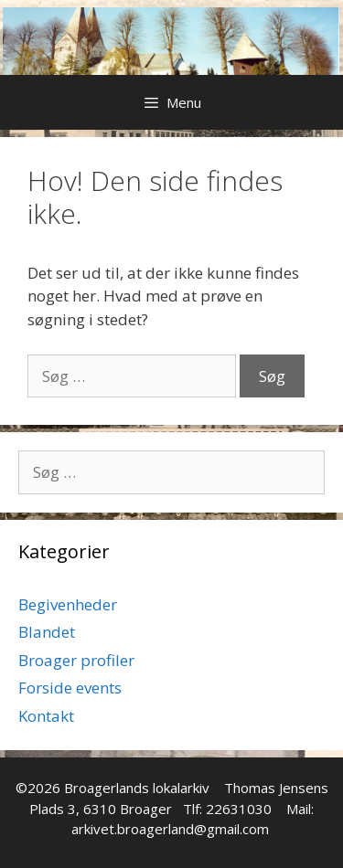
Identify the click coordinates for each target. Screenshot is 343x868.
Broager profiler (76, 660)
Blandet (47, 632)
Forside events (70, 688)
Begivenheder (68, 604)
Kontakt (46, 716)
